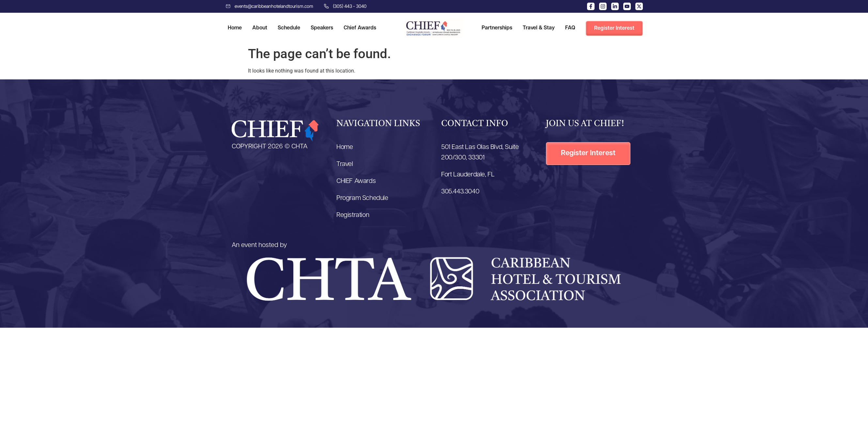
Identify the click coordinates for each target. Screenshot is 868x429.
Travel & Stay (539, 28)
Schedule (289, 28)
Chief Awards (360, 28)
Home (235, 28)
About (260, 28)
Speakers (322, 28)
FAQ (570, 28)
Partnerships (497, 28)
